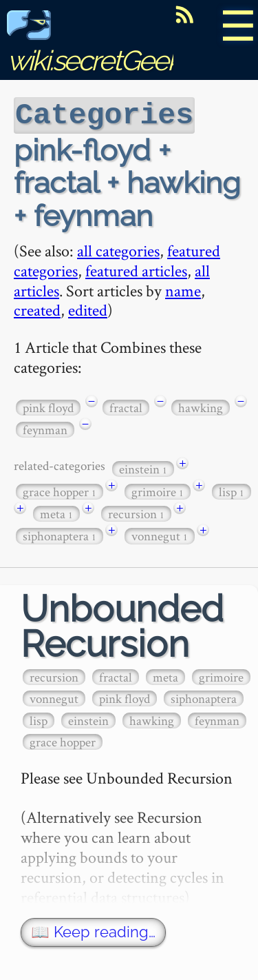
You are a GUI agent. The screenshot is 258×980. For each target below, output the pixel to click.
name (183, 289)
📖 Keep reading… (93, 931)
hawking (201, 406)
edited (88, 308)
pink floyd (48, 406)
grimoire (158, 490)
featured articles (136, 269)
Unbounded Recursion (122, 625)
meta (56, 512)
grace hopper (60, 490)
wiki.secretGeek (94, 45)
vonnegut (160, 534)
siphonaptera (60, 534)
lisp (232, 490)
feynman (45, 428)
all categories (118, 249)
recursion (136, 512)
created (37, 308)
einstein (143, 468)
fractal (126, 406)
